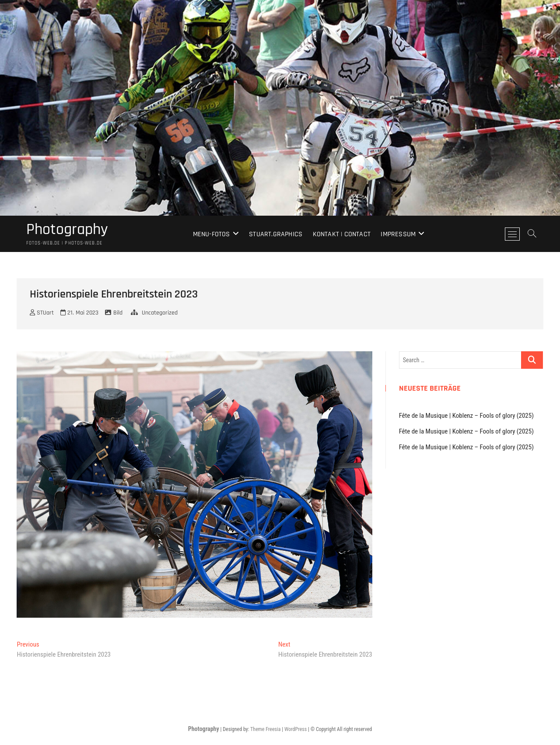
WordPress (296, 729)
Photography (67, 230)
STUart (42, 313)
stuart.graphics (276, 234)
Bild (118, 313)
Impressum (398, 234)
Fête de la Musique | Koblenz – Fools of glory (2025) (466, 416)
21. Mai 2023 (79, 313)
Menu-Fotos (212, 234)
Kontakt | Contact (342, 234)
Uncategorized (160, 313)
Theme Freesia (265, 729)
